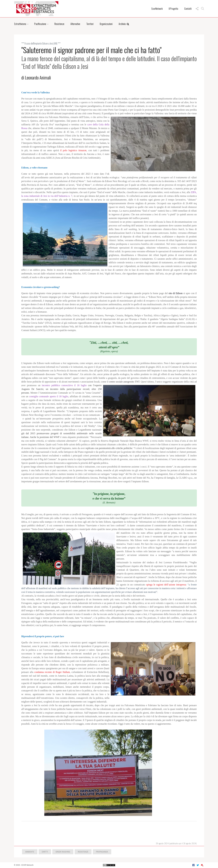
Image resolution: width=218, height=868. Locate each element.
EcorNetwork (157, 9)
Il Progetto (173, 9)
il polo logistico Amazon (73, 150)
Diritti (45, 852)
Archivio (124, 24)
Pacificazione (40, 24)
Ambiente (30, 852)
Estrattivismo (20, 24)
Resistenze (59, 24)
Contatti (188, 9)
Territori (90, 24)
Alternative (75, 24)
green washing (63, 852)
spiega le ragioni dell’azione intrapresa (166, 585)
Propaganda (102, 852)
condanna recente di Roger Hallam (52, 672)
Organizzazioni (106, 24)
